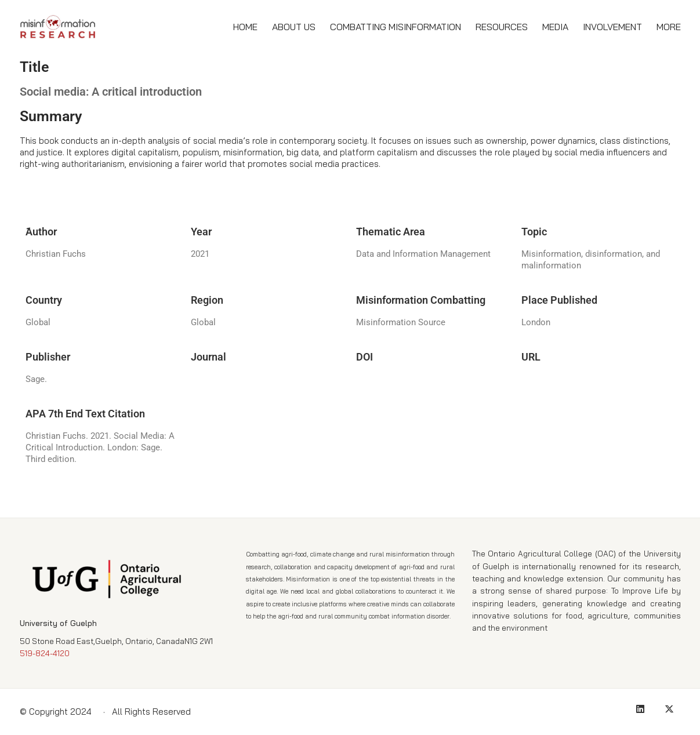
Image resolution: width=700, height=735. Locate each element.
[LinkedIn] (640, 709)
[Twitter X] (669, 709)
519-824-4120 (45, 653)
